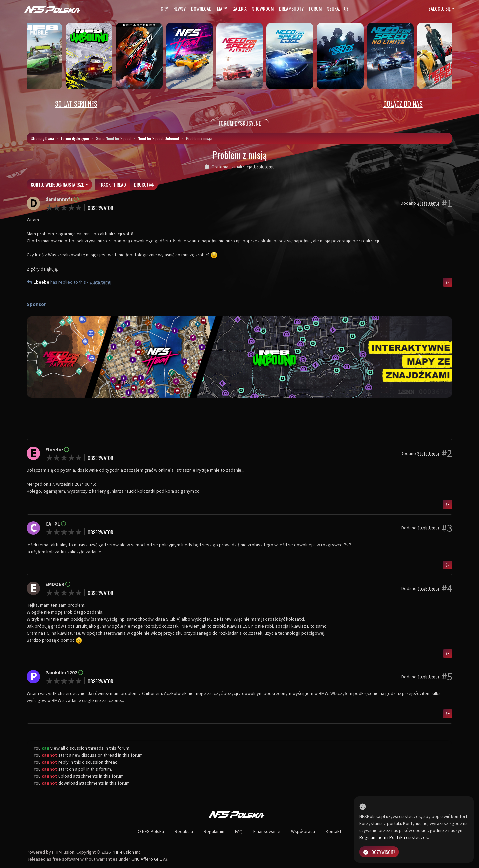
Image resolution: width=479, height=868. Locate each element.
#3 (447, 528)
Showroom (263, 8)
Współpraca (303, 831)
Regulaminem (373, 837)
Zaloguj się (440, 8)
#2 (447, 453)
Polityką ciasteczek (409, 837)
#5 (447, 677)
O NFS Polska (151, 831)
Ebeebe (42, 282)
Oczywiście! (379, 852)
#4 (447, 588)
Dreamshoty (291, 8)
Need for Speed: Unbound (158, 138)
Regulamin (214, 831)
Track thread (112, 184)
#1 (447, 203)
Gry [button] (164, 8)
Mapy (222, 8)
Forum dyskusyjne (75, 138)
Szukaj (338, 8)
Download (201, 8)
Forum (315, 8)
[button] (59, 357)
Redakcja (184, 831)
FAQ (239, 831)
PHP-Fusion (123, 852)
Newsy (179, 8)
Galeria (239, 8)
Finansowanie (267, 831)
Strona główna (42, 138)
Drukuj (144, 184)
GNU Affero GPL (147, 859)
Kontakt (333, 831)
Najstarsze (57, 184)
